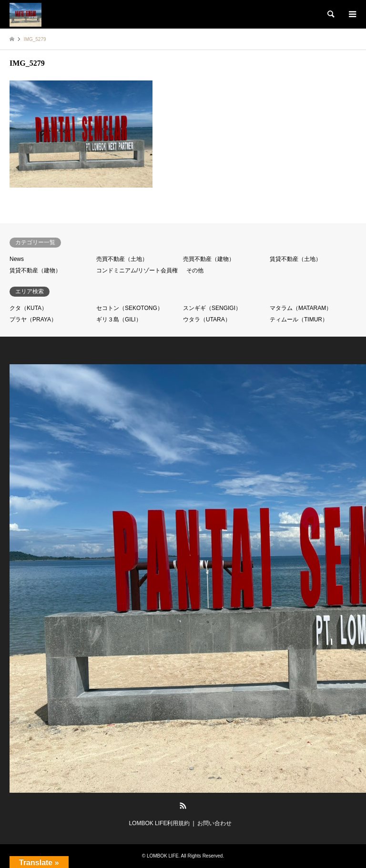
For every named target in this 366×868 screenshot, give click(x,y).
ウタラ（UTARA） (207, 319)
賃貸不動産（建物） (35, 270)
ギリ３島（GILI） (119, 319)
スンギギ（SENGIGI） (212, 308)
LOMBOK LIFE (163, 856)
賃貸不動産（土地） (295, 259)
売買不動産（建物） (209, 259)
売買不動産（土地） (122, 259)
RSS (183, 806)
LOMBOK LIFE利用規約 (159, 823)
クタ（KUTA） (28, 308)
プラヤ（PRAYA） (33, 319)
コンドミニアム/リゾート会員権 (137, 270)
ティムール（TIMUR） (299, 319)
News (17, 259)
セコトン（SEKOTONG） (130, 308)
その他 (195, 270)
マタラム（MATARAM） (301, 308)
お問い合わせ (214, 823)
